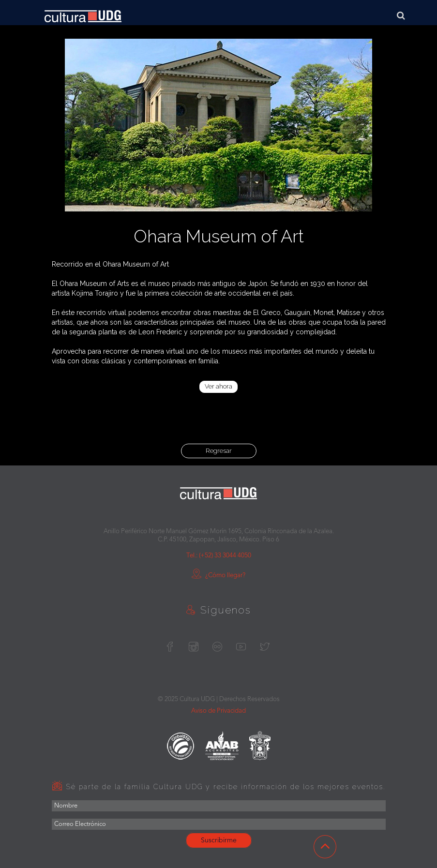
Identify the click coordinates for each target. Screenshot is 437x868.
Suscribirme (219, 840)
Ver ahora (218, 386)
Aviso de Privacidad (218, 711)
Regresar (219, 451)
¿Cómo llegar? (218, 576)
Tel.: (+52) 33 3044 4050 (219, 556)
